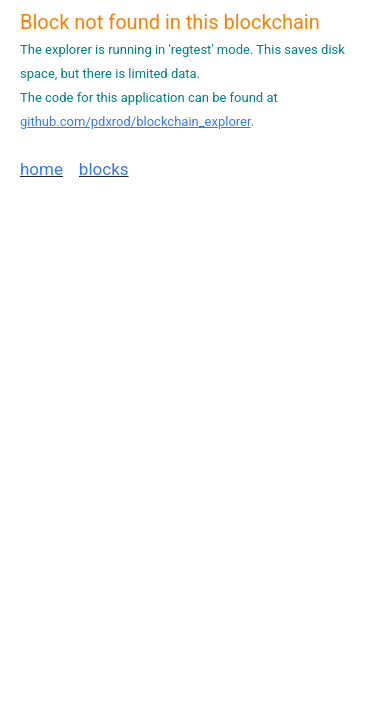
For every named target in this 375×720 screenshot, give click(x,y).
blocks (104, 169)
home (41, 169)
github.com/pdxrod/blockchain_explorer (135, 121)
